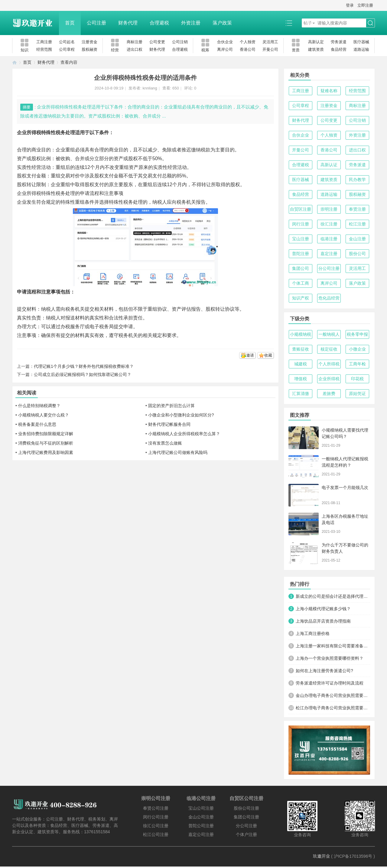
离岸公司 (225, 49)
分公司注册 (329, 268)
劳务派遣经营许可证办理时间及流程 (330, 683)
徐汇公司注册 (156, 826)
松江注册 (357, 224)
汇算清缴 (301, 394)
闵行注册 (301, 224)
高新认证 (329, 165)
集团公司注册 (246, 817)
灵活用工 (270, 42)
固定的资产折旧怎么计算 (171, 406)
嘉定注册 (329, 254)
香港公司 (248, 49)
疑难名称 (329, 91)
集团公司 (301, 268)
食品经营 (339, 49)
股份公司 (357, 254)
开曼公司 (270, 49)
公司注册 (96, 23)
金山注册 (357, 239)
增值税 (301, 379)
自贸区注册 (301, 209)
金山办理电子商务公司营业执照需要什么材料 (333, 695)
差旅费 (329, 394)
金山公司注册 (201, 817)
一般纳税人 (329, 334)
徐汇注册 (329, 224)
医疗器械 (361, 42)
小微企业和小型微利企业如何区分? (181, 415)
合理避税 (159, 23)
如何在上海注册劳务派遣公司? (324, 671)
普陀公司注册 (201, 826)
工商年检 (357, 364)
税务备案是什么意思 (37, 424)
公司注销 (180, 42)
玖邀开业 (321, 856)
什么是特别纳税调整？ (39, 406)
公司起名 (67, 42)
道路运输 (361, 49)
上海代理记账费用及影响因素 (46, 452)
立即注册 (365, 5)
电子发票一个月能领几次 (345, 487)
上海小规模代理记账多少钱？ (323, 609)
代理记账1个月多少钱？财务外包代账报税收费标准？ (84, 366)
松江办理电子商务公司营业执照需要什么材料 (333, 708)
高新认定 (316, 42)
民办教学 (357, 180)
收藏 (268, 355)
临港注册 (329, 239)
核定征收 (329, 349)
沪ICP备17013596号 (353, 856)
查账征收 (301, 349)
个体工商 (301, 283)
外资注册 (191, 23)
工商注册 (44, 42)
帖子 (308, 23)
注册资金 (89, 42)
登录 (350, 5)
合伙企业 (225, 42)
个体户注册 (246, 834)
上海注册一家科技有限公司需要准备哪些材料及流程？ (333, 646)
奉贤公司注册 (156, 808)
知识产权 (301, 298)
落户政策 (222, 23)
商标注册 (135, 42)
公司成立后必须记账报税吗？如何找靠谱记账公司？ (83, 374)
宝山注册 (301, 239)
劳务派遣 (339, 42)
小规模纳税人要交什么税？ (44, 415)
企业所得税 (329, 379)
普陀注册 (301, 254)
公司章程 (67, 49)
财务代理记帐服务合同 (169, 424)
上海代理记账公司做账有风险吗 (178, 452)
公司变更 (157, 42)
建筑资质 (316, 49)
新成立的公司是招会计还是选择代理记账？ (333, 596)
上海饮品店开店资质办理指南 (323, 621)
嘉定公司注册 (201, 834)
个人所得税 (329, 364)
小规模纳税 (301, 334)
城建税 (301, 364)
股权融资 (89, 49)
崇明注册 (329, 209)
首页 (70, 23)
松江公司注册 (156, 834)
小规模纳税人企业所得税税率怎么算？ (184, 434)
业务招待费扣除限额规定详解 (46, 434)
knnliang (150, 88)
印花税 (357, 379)
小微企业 (357, 349)
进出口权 (135, 49)
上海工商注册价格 (313, 633)
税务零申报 (357, 334)
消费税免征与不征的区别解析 (46, 443)
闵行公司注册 (156, 817)
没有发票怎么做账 (165, 443)
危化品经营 (329, 298)
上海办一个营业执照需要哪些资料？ (330, 658)
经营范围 (44, 49)
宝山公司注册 (201, 808)
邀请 (250, 355)
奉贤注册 (357, 209)
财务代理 (128, 23)
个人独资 (248, 42)
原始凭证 (357, 394)
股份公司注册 (246, 808)
